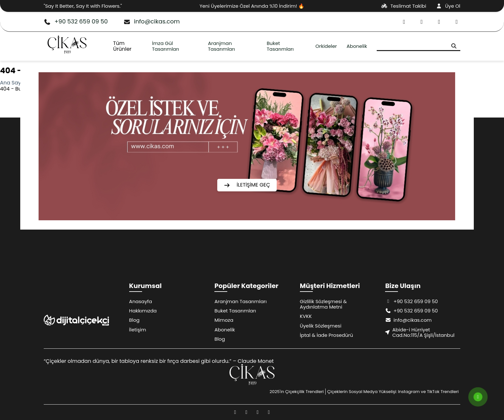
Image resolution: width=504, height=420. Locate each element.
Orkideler (326, 46)
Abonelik (357, 46)
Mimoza (224, 320)
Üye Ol (448, 6)
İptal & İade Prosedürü (326, 335)
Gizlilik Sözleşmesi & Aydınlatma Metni (323, 304)
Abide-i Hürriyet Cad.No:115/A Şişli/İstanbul (420, 332)
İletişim (138, 330)
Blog (135, 320)
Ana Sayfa (13, 83)
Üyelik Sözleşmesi (321, 326)
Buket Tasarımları (280, 46)
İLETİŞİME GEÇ (247, 185)
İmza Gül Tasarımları (166, 46)
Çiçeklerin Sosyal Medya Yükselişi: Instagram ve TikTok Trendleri (393, 392)
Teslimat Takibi (404, 6)
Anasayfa (141, 301)
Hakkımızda (143, 311)
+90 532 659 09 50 (76, 22)
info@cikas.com (151, 22)
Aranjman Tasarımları (221, 46)
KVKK (306, 316)
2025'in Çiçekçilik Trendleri (297, 392)
